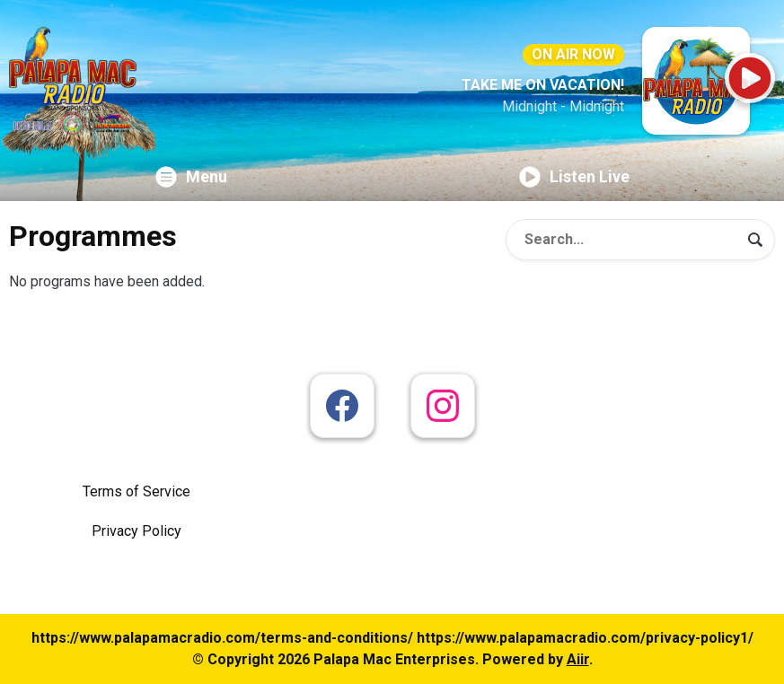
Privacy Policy (137, 531)
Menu (191, 177)
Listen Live (574, 177)
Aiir (578, 659)
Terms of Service (137, 491)
